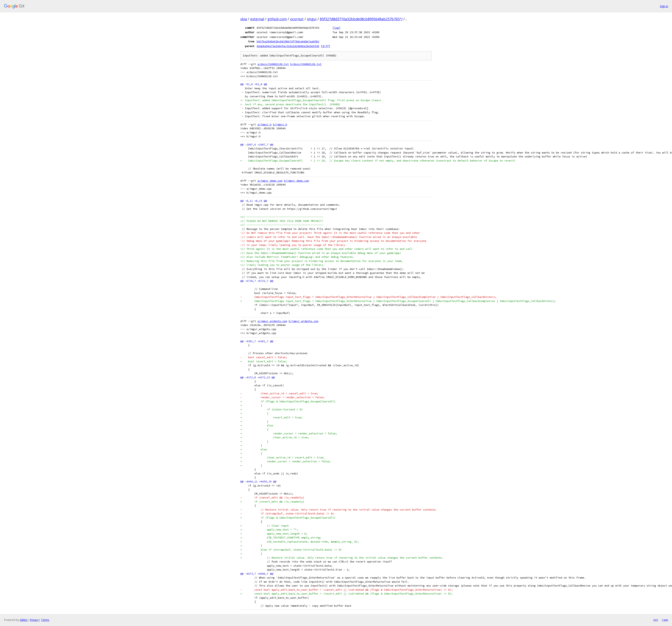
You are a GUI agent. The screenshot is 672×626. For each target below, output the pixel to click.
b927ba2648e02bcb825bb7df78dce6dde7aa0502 (288, 41)
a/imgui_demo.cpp (270, 181)
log (336, 28)
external (257, 19)
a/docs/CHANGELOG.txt (273, 64)
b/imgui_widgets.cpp (304, 321)
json (665, 620)
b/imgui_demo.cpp (297, 181)
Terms (45, 620)
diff (325, 46)
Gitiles (24, 620)
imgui (312, 19)
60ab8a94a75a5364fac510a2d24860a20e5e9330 (288, 46)
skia (244, 19)
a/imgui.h (265, 125)
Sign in (664, 6)
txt (656, 620)
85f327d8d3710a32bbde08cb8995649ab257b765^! (361, 19)
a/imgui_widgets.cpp (272, 321)
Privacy (34, 620)
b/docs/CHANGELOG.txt (306, 64)
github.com (277, 19)
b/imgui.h (280, 125)
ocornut (297, 19)
